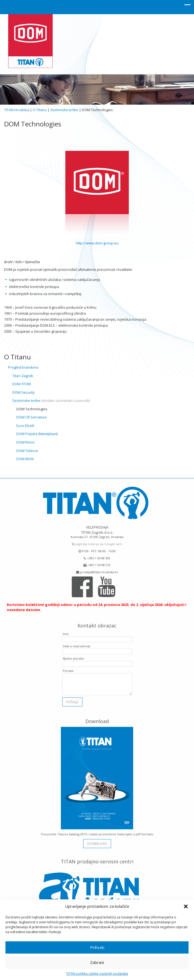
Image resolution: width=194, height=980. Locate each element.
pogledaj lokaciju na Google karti (97, 542)
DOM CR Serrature (32, 417)
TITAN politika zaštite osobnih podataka (97, 974)
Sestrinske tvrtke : (51, 401)
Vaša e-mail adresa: (77, 644)
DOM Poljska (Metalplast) (37, 434)
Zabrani (97, 962)
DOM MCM (25, 459)
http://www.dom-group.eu (97, 243)
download (97, 842)
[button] (186, 906)
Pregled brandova (23, 367)
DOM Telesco (27, 451)
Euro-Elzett (25, 426)
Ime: (66, 632)
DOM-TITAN (22, 384)
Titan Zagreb (23, 376)
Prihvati (97, 947)
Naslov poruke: (74, 656)
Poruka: (68, 669)
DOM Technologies (32, 409)
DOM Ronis (26, 442)
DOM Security (23, 392)
